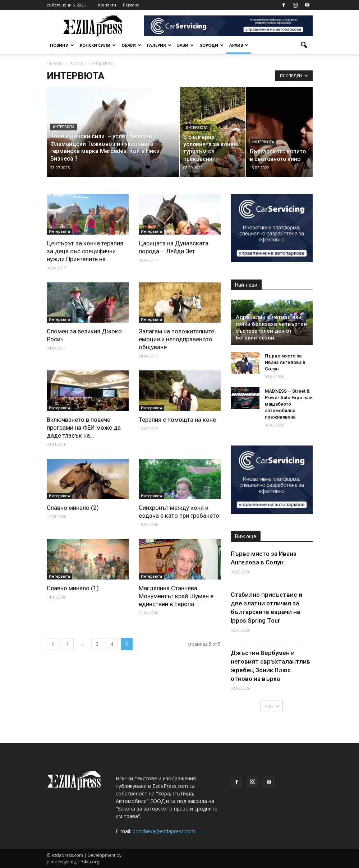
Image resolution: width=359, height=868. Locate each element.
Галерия (159, 45)
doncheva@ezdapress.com (164, 831)
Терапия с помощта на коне (177, 420)
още (272, 706)
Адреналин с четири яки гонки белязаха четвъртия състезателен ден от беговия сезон (271, 327)
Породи (211, 45)
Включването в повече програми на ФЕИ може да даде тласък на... (84, 428)
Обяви (131, 45)
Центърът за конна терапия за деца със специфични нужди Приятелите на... (85, 251)
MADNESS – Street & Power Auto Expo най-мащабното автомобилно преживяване (289, 404)
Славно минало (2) (73, 508)
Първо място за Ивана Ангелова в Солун (285, 362)
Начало (55, 63)
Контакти (107, 5)
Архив (239, 45)
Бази (185, 45)
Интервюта (64, 127)
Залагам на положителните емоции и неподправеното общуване (176, 339)
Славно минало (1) (73, 588)
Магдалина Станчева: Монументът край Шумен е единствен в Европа (176, 596)
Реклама (131, 5)
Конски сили (98, 45)
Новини (62, 45)
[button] (304, 45)
